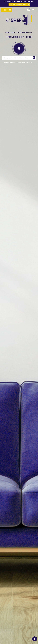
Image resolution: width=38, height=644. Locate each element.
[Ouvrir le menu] (7, 10)
